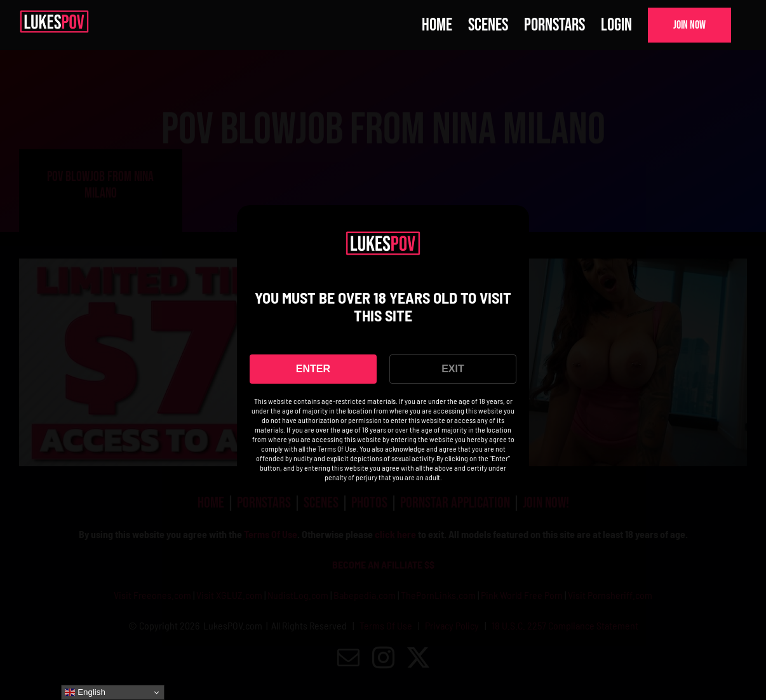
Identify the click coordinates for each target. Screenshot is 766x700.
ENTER (313, 369)
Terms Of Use (337, 448)
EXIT (453, 369)
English (85, 692)
